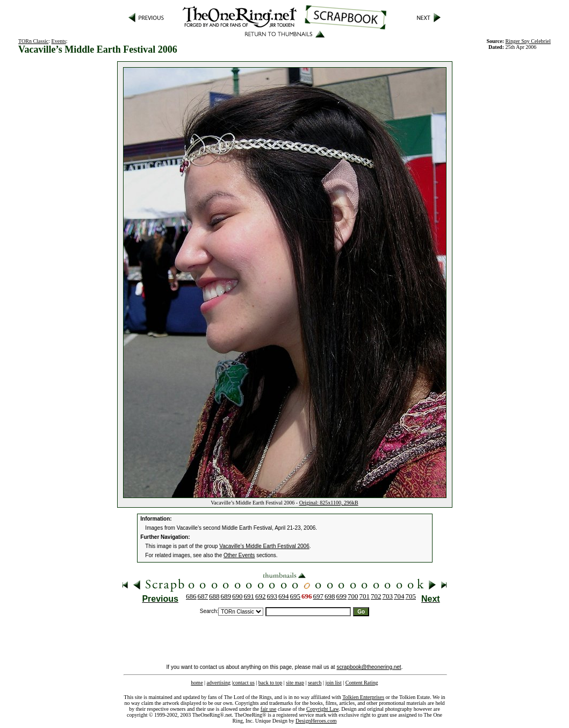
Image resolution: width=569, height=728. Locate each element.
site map (295, 683)
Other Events (239, 555)
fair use (269, 709)
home (197, 683)
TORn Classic (33, 41)
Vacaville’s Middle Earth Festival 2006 (264, 546)
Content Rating (362, 683)
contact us (244, 683)
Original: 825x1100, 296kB (329, 503)
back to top (270, 683)
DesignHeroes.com (316, 721)
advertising (219, 683)
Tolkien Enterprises (363, 697)
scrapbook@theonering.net (369, 667)
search (315, 683)
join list (333, 683)
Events (59, 41)
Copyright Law (322, 709)
